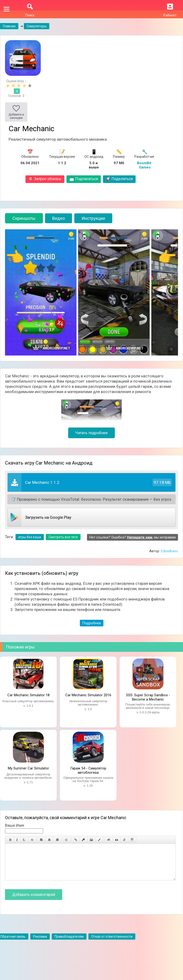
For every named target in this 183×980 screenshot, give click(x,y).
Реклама (40, 944)
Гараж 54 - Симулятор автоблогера (88, 770)
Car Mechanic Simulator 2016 (88, 695)
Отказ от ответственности (112, 944)
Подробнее (92, 623)
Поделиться (119, 179)
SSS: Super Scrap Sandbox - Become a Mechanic (148, 697)
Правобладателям (69, 944)
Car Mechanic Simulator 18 (28, 695)
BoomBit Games (145, 165)
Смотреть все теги (63, 537)
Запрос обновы (45, 179)
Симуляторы (37, 26)
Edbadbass (169, 551)
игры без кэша (30, 537)
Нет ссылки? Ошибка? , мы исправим (132, 537)
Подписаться (84, 179)
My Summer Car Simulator (28, 768)
